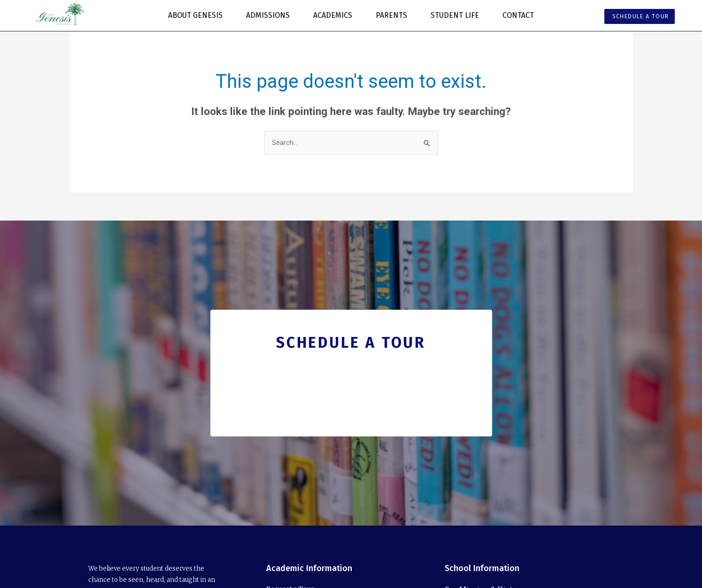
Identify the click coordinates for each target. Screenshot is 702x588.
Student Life (457, 15)
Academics (335, 15)
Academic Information (309, 568)
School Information (482, 568)
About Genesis (198, 15)
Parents (394, 15)
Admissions (270, 15)
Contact (518, 15)
